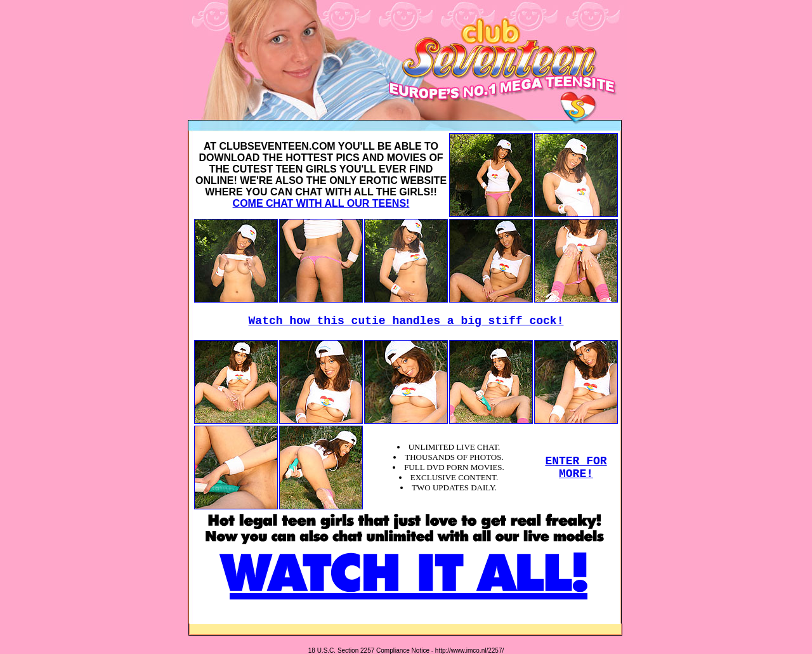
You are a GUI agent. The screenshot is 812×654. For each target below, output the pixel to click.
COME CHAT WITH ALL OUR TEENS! (321, 203)
